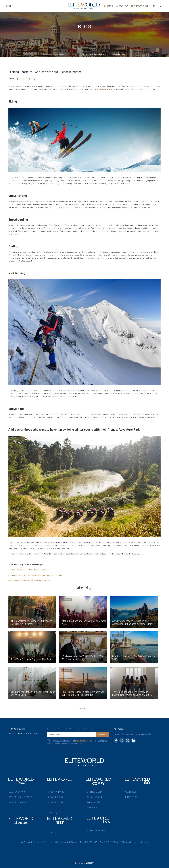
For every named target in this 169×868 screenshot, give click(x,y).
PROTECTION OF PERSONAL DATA (23, 734)
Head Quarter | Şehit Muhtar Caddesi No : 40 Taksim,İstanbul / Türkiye (48, 842)
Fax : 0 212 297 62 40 (109, 842)
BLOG (74, 54)
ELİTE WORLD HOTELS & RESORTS (55, 54)
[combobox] (154, 6)
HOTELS (108, 6)
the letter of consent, (84, 741)
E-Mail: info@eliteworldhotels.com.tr (135, 842)
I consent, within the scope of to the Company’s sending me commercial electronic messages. (77, 742)
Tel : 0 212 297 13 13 (88, 842)
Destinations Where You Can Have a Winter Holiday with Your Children (35, 575)
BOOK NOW (122, 6)
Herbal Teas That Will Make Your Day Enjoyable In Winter (30, 581)
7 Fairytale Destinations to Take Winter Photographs (28, 570)
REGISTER (102, 735)
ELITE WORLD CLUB (140, 6)
